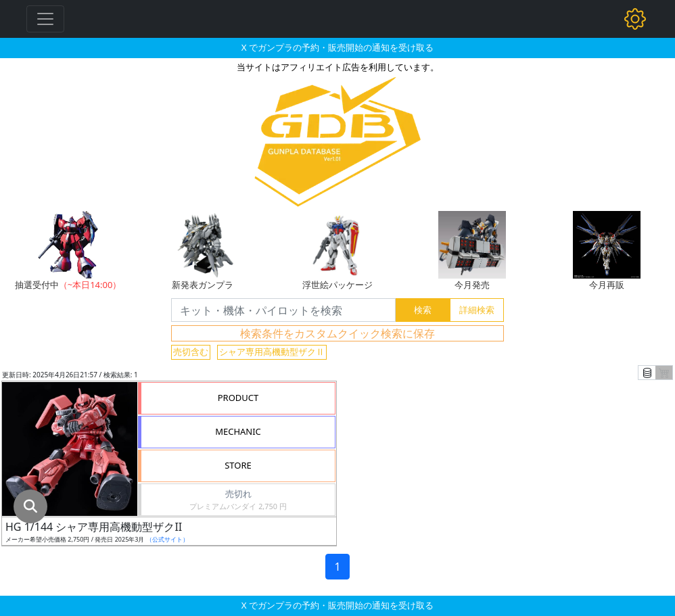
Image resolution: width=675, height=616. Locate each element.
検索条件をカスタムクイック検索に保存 (337, 333)
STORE (238, 465)
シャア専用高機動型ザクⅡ (272, 352)
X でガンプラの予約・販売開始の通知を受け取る (337, 47)
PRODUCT (238, 398)
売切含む (191, 352)
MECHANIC (238, 431)
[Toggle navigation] (45, 19)
